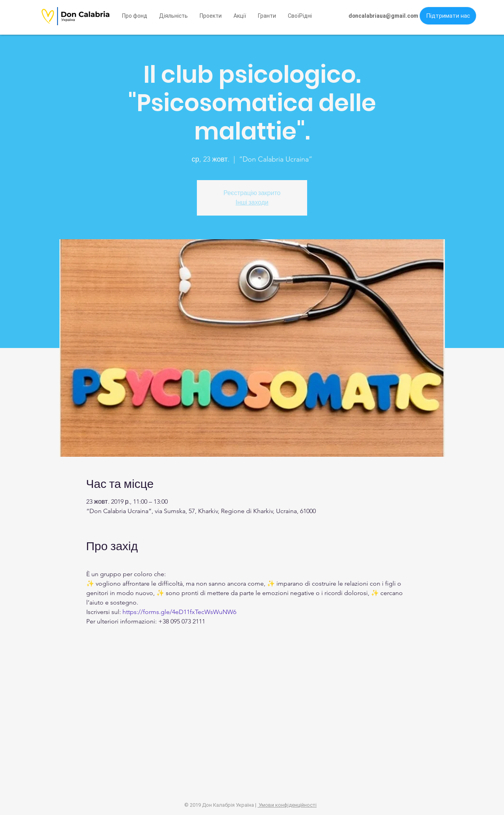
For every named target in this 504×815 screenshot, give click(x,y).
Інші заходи (252, 202)
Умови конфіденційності (287, 805)
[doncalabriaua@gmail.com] (383, 16)
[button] (300, 16)
